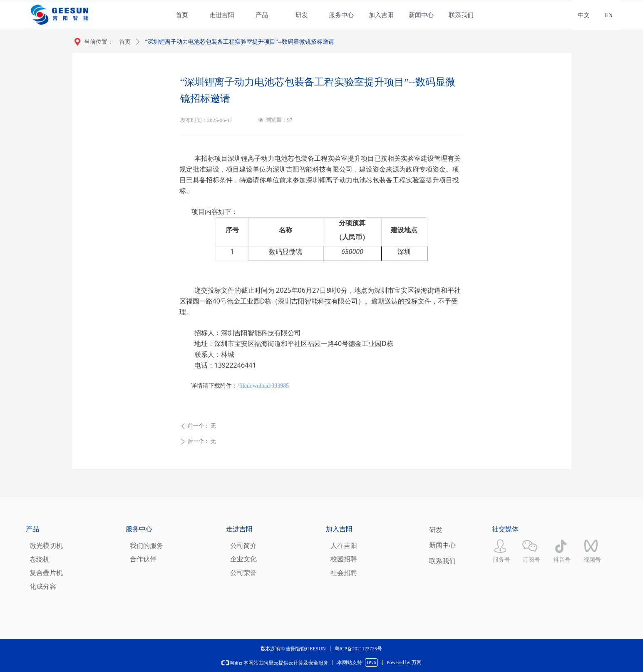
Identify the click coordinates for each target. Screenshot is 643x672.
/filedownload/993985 (263, 386)
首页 (125, 42)
